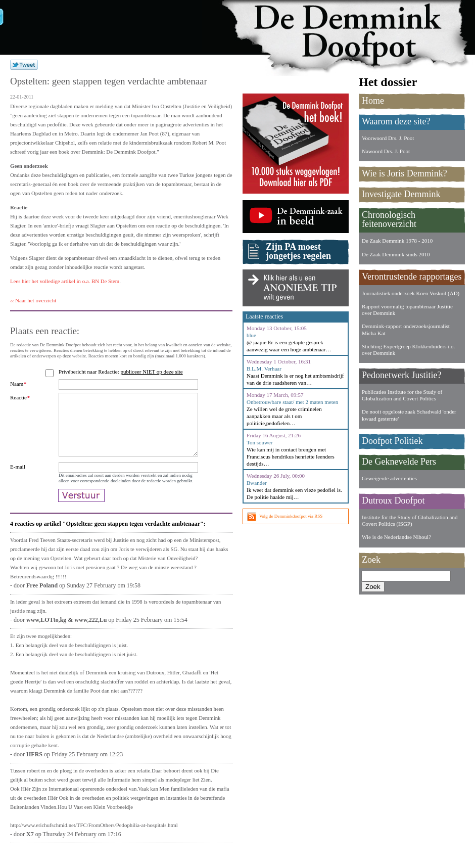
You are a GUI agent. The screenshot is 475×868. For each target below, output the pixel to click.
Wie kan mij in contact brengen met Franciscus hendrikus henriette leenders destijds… (291, 456)
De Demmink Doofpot (354, 32)
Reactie (20, 397)
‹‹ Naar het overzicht (33, 300)
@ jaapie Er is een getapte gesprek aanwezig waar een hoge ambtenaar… (289, 346)
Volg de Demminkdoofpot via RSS (291, 516)
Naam (18, 384)
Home (373, 101)
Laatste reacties (264, 316)
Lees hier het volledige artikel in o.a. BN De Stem (65, 281)
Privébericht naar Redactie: (122, 372)
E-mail (18, 479)
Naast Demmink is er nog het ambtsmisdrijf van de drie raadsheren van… (295, 379)
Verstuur (81, 513)
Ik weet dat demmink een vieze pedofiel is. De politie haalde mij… (294, 493)
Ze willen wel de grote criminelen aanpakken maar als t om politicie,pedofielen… (284, 416)
